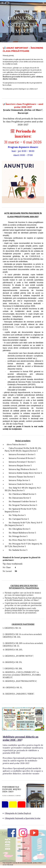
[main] (23, 21)
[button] (2, 3)
